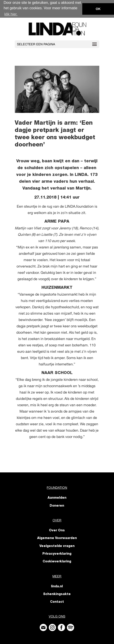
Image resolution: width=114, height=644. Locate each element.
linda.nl (57, 586)
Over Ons (57, 530)
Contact (57, 602)
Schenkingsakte (57, 594)
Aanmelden (57, 498)
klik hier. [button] (11, 14)
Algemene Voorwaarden (57, 538)
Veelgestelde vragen (57, 546)
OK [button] (98, 9)
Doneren (57, 506)
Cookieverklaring (57, 561)
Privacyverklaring (57, 554)
